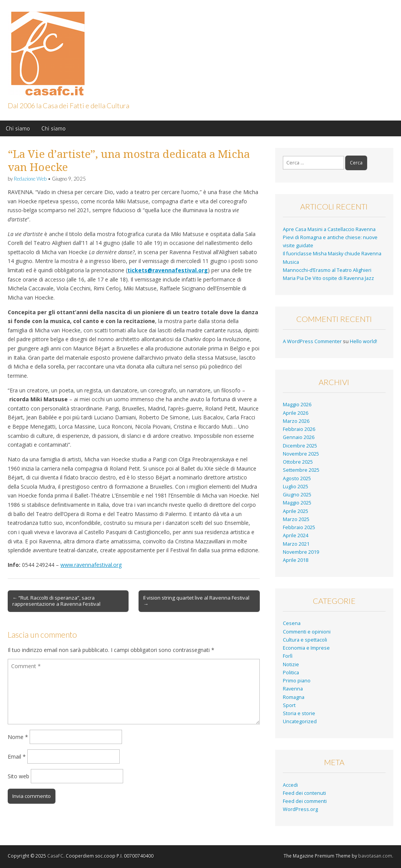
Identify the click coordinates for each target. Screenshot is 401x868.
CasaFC (55, 856)
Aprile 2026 (296, 413)
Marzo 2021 (296, 544)
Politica (291, 673)
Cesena (292, 623)
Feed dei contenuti (304, 793)
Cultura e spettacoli (305, 640)
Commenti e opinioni (307, 632)
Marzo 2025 (296, 519)
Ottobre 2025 (298, 462)
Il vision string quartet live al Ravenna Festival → (196, 601)
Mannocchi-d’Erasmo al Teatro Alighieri (327, 270)
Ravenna (293, 689)
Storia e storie (299, 713)
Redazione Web (30, 179)
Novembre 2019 (301, 552)
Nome (18, 737)
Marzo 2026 (296, 421)
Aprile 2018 (296, 560)
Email (17, 757)
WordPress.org (300, 809)
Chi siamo (18, 128)
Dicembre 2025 (300, 446)
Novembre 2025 (301, 454)
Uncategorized (300, 721)
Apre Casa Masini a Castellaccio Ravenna (330, 229)
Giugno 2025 (297, 495)
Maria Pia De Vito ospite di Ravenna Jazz (328, 278)
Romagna (294, 697)
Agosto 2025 (297, 478)
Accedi (290, 785)
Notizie (291, 664)
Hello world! (363, 341)
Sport (289, 705)
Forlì (288, 656)
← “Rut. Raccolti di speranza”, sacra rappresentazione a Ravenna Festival (56, 601)
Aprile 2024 (296, 535)
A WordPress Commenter (312, 341)
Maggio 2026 (297, 405)
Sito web (18, 776)
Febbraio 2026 (299, 429)
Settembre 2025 (301, 470)
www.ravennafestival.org (91, 565)
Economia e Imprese (306, 648)
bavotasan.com (375, 856)
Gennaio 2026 (299, 437)
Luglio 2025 (296, 487)
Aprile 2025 (296, 511)
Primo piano (297, 681)
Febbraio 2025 (299, 527)
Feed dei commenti (305, 801)
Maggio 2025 (297, 503)
